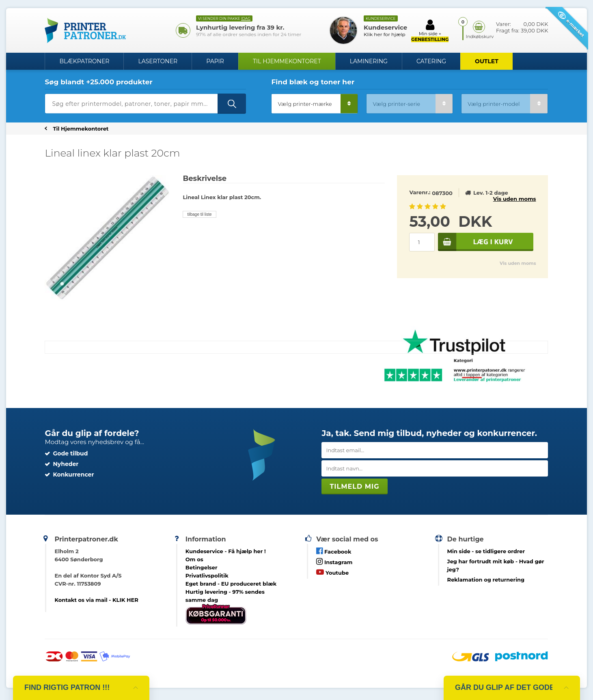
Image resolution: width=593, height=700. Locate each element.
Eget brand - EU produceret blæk (231, 584)
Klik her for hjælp (385, 34)
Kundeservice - (226, 551)
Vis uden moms (515, 199)
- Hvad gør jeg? (496, 565)
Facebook (334, 551)
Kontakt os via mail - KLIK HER (96, 600)
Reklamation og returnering (486, 580)
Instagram (334, 562)
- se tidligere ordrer (486, 551)
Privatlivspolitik (207, 575)
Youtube (332, 572)
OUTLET (487, 61)
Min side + (430, 30)
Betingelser (202, 567)
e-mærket (571, 24)
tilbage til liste (199, 214)
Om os (194, 559)
